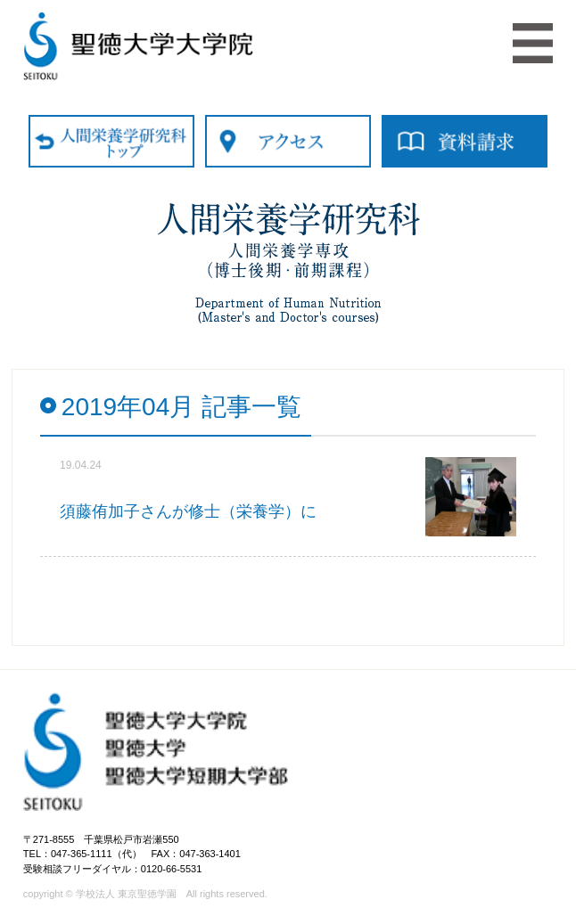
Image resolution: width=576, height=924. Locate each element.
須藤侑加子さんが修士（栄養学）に (188, 511)
